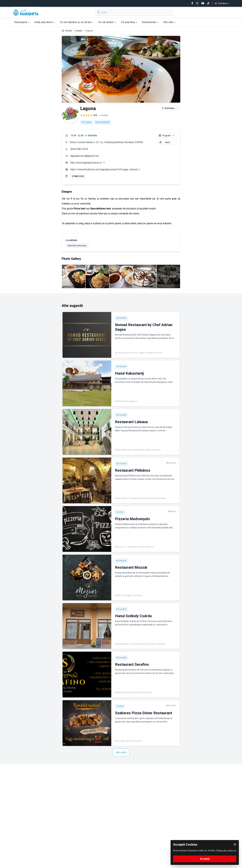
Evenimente (150, 22)
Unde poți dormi (45, 22)
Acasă (69, 31)
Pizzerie (87, 122)
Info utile (169, 22)
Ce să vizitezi (107, 22)
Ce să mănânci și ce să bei (77, 22)
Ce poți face (129, 22)
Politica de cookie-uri (226, 851)
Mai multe (121, 752)
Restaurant (103, 122)
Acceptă (205, 859)
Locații (79, 31)
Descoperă (22, 22)
